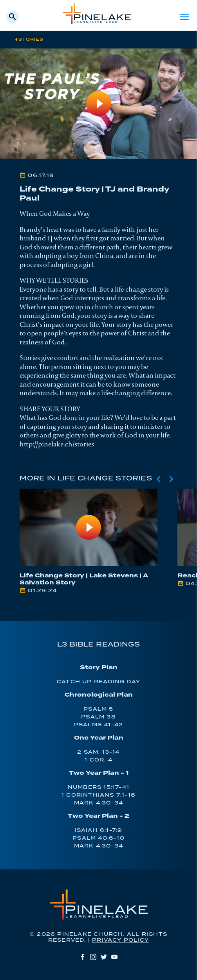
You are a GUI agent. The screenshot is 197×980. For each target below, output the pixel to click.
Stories (31, 39)
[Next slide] (171, 479)
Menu (184, 17)
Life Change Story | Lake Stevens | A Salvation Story (84, 579)
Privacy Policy (120, 940)
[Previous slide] (159, 479)
